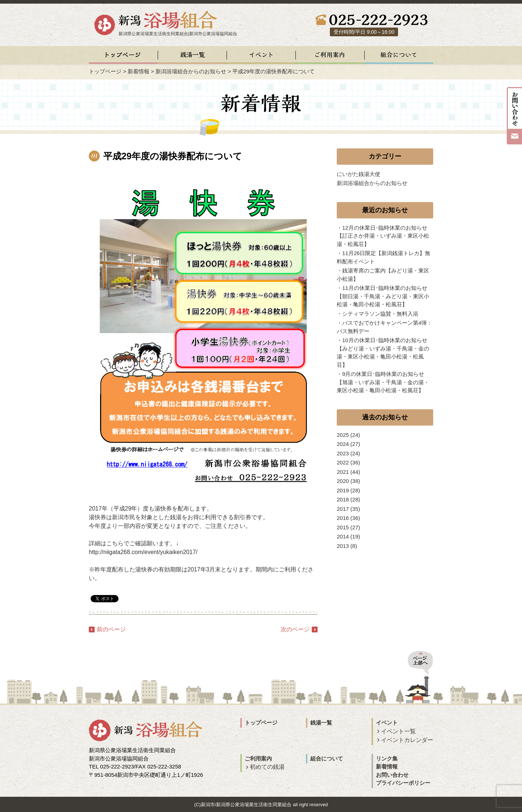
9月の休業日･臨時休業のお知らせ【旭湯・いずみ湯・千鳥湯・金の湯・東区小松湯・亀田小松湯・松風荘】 (383, 382)
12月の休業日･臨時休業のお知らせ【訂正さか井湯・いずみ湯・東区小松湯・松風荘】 (383, 236)
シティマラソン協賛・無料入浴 (380, 314)
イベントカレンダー (407, 740)
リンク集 (387, 758)
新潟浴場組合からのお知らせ (191, 71)
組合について (327, 758)
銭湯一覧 (321, 723)
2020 (343, 481)
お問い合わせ (392, 775)
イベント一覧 (398, 731)
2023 (343, 453)
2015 (343, 527)
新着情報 (138, 71)
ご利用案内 (258, 758)
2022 (343, 462)
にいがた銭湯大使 (359, 174)
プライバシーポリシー (403, 783)
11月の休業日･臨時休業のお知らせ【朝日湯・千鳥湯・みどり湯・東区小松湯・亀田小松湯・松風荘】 (383, 296)
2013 (343, 546)
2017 (343, 509)
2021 (343, 472)
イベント (387, 723)
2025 (343, 435)
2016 (343, 518)
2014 (343, 536)
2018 (343, 499)
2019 (343, 490)
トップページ (105, 71)
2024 (343, 444)
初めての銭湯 (267, 767)
